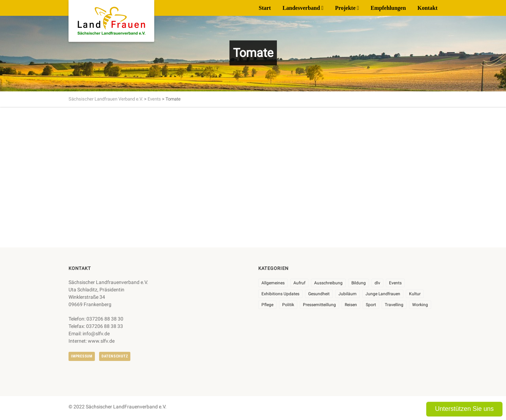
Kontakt (427, 8)
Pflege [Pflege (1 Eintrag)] (267, 305)
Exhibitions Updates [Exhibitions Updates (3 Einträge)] (280, 294)
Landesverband (301, 8)
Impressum (82, 356)
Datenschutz (115, 356)
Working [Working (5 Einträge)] (420, 305)
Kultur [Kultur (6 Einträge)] (415, 294)
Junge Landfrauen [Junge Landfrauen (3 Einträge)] (383, 294)
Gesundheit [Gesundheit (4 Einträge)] (319, 294)
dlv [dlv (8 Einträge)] (377, 283)
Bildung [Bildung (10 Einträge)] (359, 283)
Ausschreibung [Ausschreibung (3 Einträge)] (328, 283)
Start (265, 8)
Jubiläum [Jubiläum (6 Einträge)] (348, 294)
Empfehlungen (388, 8)
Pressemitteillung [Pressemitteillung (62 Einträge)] (319, 305)
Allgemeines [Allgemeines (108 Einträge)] (273, 283)
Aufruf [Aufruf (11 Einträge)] (299, 283)
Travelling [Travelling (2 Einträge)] (394, 305)
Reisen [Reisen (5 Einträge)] (351, 305)
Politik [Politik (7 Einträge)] (288, 305)
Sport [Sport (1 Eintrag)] (371, 305)
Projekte (345, 8)
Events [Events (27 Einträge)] (395, 283)
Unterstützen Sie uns (464, 409)
